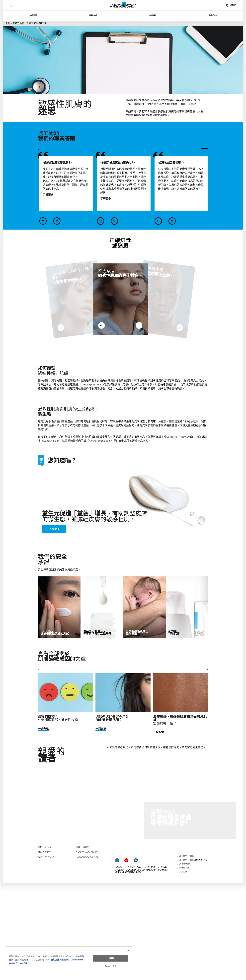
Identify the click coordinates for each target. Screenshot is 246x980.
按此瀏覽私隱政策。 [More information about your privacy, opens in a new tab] (60, 960)
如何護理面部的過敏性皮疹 (58, 718)
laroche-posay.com (88, 857)
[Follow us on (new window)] (117, 860)
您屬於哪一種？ (180, 720)
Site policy (82, 847)
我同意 (111, 958)
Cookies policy (47, 857)
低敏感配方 (192, 189)
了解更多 (48, 195)
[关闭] (128, 951)
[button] (199, 345)
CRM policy (44, 852)
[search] (12, 5)
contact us (44, 847)
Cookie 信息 (111, 966)
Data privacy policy (87, 852)
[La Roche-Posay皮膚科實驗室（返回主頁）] (123, 5)
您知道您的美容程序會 (112, 718)
